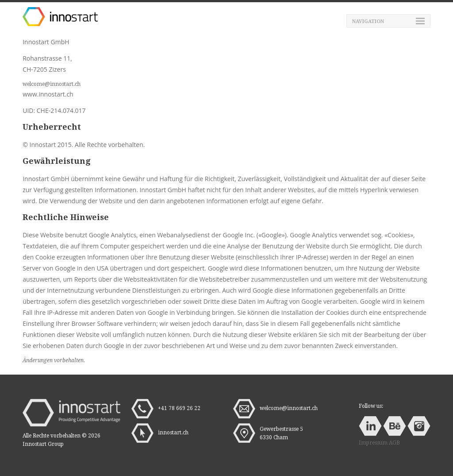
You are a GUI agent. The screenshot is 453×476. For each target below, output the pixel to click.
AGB (394, 443)
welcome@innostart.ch (52, 84)
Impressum (373, 443)
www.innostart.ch (48, 94)
